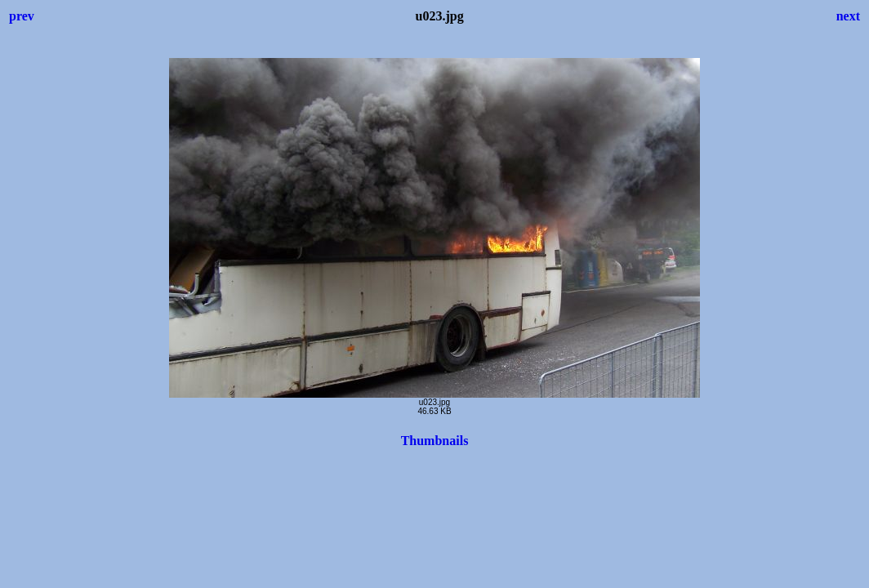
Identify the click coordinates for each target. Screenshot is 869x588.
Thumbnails (435, 441)
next (848, 16)
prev (22, 16)
